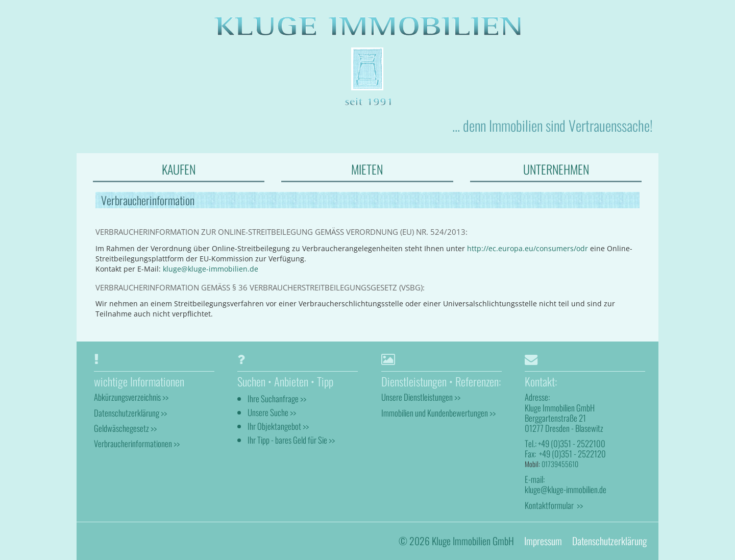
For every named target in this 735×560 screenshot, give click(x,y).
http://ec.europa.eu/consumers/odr (528, 248)
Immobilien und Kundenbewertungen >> (438, 413)
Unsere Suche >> (272, 412)
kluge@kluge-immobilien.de (211, 269)
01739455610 (560, 464)
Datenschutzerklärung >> (130, 413)
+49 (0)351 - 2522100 (572, 443)
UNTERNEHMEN (556, 169)
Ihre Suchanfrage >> (277, 398)
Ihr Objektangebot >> (278, 426)
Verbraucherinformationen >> (137, 443)
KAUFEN (179, 169)
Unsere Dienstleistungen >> (421, 397)
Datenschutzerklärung (609, 541)
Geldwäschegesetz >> (125, 428)
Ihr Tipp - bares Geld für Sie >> (291, 440)
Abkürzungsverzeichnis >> (131, 397)
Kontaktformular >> (554, 505)
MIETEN (367, 169)
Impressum (543, 541)
